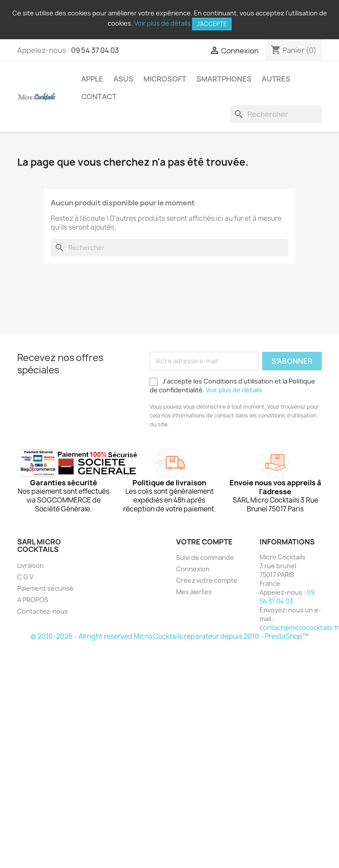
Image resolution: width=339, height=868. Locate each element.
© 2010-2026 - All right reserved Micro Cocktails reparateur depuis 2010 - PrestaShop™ (169, 636)
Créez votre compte (207, 580)
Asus (123, 79)
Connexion (193, 569)
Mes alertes (194, 592)
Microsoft (165, 79)
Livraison (30, 565)
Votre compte (204, 542)
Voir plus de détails (162, 23)
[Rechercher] (276, 114)
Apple (92, 79)
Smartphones (224, 79)
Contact (99, 97)
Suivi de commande (205, 557)
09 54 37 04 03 (95, 50)
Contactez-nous (43, 611)
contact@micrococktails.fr (299, 628)
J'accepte (212, 24)
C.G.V (25, 577)
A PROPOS (33, 600)
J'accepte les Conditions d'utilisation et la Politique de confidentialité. (232, 386)
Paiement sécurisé (45, 588)
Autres (276, 79)
